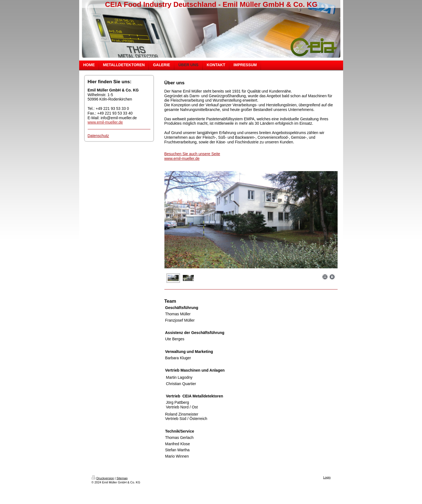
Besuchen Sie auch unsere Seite (192, 154)
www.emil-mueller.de (182, 158)
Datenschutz (98, 136)
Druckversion (103, 478)
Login (327, 477)
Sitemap (122, 478)
